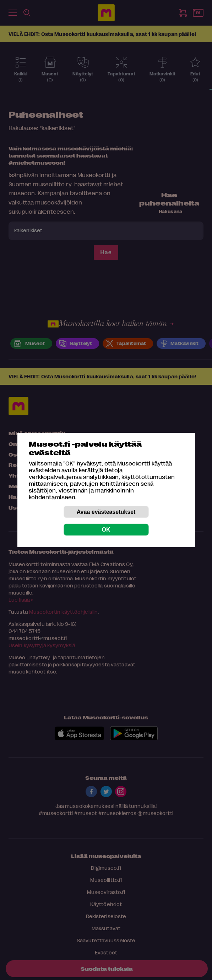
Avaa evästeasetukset (106, 512)
